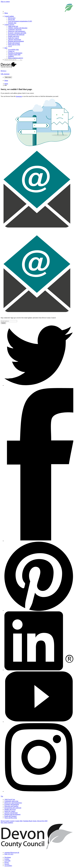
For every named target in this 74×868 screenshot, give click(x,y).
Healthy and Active (10, 809)
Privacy (7, 862)
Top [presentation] (2, 796)
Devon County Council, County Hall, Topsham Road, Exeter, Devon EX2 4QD (24, 821)
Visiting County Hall (14, 55)
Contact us (11, 51)
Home (6, 80)
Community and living (15, 30)
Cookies (7, 859)
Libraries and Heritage (11, 813)
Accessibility (8, 866)
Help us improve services (16, 58)
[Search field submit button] (21, 60)
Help (6, 48)
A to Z (10, 46)
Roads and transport (14, 43)
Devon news (12, 18)
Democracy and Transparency (13, 803)
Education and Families (11, 806)
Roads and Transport (10, 816)
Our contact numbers (7, 823)
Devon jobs (11, 20)
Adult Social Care (10, 799)
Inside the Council (13, 38)
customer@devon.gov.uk (12, 852)
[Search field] (13, 60)
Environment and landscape (16, 35)
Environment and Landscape (13, 808)
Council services (9, 25)
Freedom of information (15, 53)
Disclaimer (8, 857)
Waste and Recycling (11, 818)
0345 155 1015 (9, 854)
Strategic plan (12, 23)
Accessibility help (13, 50)
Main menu (8, 77)
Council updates (9, 16)
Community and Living (11, 801)
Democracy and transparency (17, 31)
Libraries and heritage (15, 40)
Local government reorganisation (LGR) (20, 21)
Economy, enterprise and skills (17, 33)
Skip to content (5, 2)
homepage (19, 96)
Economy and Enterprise (12, 804)
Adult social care (13, 26)
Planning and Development (12, 814)
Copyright (7, 861)
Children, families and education (18, 28)
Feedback (11, 56)
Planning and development (16, 41)
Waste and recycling (14, 45)
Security (7, 864)
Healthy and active (14, 36)
